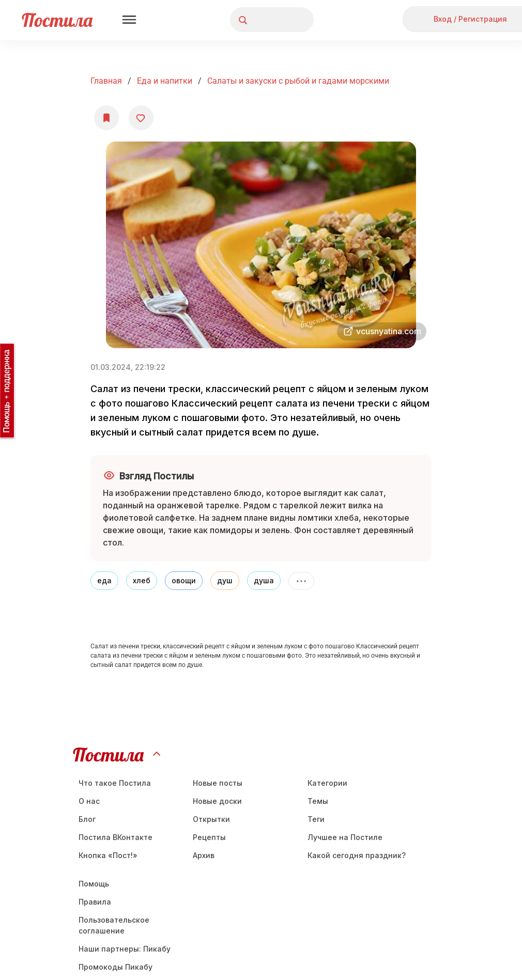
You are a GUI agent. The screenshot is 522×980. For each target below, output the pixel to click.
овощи (184, 580)
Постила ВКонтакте (116, 837)
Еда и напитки (165, 81)
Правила (95, 902)
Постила (57, 20)
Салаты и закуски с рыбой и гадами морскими (298, 81)
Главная (106, 81)
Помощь (94, 884)
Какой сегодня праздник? (357, 855)
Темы (318, 801)
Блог (87, 819)
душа (264, 580)
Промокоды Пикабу (116, 967)
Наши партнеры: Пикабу (125, 949)
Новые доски (217, 801)
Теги (316, 819)
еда (104, 580)
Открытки (211, 819)
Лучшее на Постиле (345, 837)
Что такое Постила (115, 783)
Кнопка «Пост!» (108, 855)
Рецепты (209, 837)
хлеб (142, 580)
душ (225, 580)
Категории (327, 783)
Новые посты (218, 783)
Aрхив (204, 855)
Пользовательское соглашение (114, 925)
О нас (89, 801)
